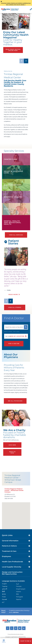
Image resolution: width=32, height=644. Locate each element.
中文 (17, 594)
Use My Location (17, 336)
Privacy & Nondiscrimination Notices (16, 634)
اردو (3, 602)
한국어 (4, 594)
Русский (4, 599)
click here (16, 612)
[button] (25, 641)
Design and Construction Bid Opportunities (12, 573)
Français (19, 586)
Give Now (12, 445)
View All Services (16, 235)
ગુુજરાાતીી (5, 589)
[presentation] (16, 283)
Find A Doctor (14, 344)
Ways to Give (12, 452)
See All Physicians (15, 401)
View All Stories (15, 307)
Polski (4, 597)
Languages (8, 637)
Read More (13, 294)
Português (19, 597)
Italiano (19, 592)
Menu (4, 641)
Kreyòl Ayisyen (21, 589)
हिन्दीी (3, 592)
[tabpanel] (16, 257)
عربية (18, 584)
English (4, 584)
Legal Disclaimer (14, 637)
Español (19, 599)
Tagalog (5, 586)
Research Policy (22, 637)
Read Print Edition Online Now (13, 50)
